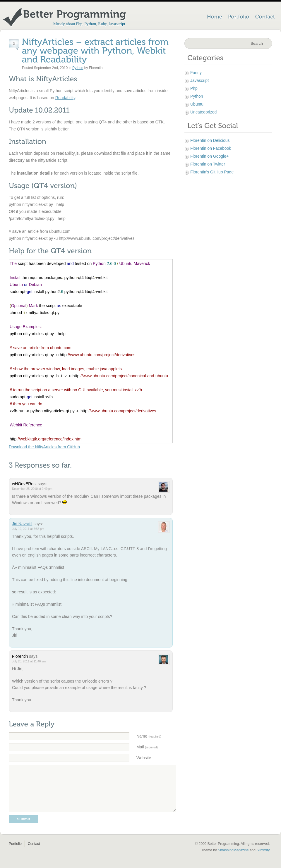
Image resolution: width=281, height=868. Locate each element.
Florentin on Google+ (209, 156)
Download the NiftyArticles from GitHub (44, 447)
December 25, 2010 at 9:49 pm (32, 489)
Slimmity (263, 859)
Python (78, 68)
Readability (65, 98)
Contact (34, 852)
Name (149, 736)
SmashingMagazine (233, 859)
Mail (147, 747)
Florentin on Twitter (208, 164)
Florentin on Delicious (210, 140)
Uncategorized (203, 112)
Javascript (199, 80)
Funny (196, 73)
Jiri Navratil (22, 524)
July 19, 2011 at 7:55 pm (28, 529)
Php (194, 88)
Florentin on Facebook (211, 148)
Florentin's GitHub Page (212, 172)
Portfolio (15, 852)
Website (144, 758)
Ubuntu (197, 104)
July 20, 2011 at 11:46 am (29, 661)
